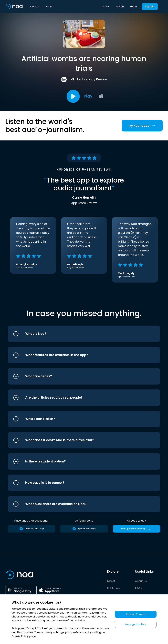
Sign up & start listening (136, 529)
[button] (78, 334)
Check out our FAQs (31, 529)
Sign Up (150, 6)
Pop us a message (84, 529)
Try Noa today (142, 126)
